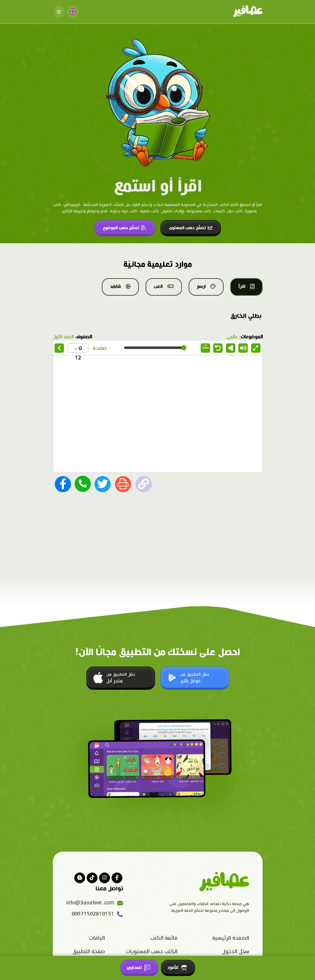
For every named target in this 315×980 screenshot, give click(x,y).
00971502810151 (97, 914)
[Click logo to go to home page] (248, 12)
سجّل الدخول (235, 952)
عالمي (232, 337)
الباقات (97, 938)
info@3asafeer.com (95, 903)
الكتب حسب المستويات (152, 952)
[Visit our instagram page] (105, 878)
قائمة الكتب (164, 938)
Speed (205, 347)
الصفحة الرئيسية (231, 938)
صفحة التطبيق (89, 952)
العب (164, 287)
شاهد (120, 287)
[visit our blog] (80, 878)
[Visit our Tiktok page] (92, 878)
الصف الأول (63, 337)
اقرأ (246, 287)
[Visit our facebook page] (117, 878)
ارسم (206, 287)
